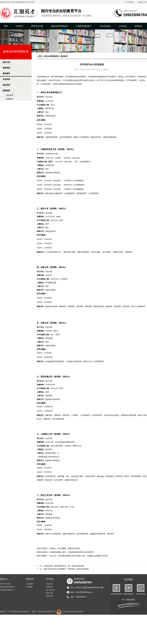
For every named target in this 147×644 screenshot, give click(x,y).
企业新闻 (29, 584)
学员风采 (6, 79)
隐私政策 (49, 596)
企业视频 (29, 587)
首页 (6, 26)
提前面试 (10, 99)
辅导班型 (6, 68)
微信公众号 (141, 2)
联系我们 (139, 26)
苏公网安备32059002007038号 (72, 612)
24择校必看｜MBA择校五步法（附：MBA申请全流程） (65, 566)
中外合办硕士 (105, 26)
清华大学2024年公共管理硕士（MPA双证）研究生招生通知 (66, 569)
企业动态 (123, 26)
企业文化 (49, 584)
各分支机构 (50, 590)
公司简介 (20, 26)
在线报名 (128, 2)
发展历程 (49, 587)
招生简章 (10, 95)
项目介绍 (6, 62)
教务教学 (6, 73)
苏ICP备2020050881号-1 (47, 612)
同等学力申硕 (37, 26)
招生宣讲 (6, 85)
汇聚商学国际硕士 (84, 26)
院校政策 (6, 91)
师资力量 (49, 593)
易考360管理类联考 (59, 26)
